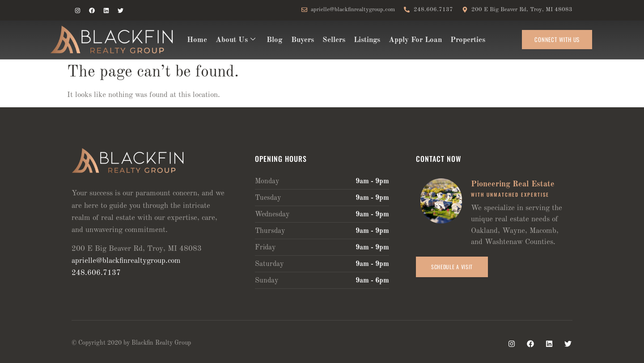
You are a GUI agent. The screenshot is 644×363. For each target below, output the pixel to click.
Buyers (300, 40)
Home (197, 40)
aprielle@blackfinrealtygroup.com (126, 261)
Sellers (331, 40)
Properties (464, 40)
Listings (364, 40)
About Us (235, 40)
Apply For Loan (412, 40)
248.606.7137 (96, 273)
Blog (273, 40)
